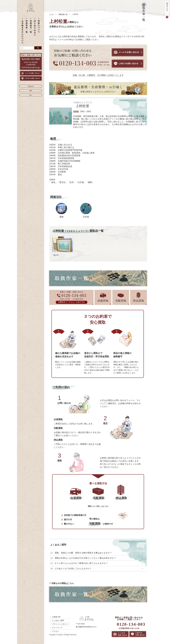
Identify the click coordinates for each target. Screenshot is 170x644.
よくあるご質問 (58, 620)
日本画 (86, 217)
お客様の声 (56, 617)
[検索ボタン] (38, 48)
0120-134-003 (131, 624)
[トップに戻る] (31, 11)
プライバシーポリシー (61, 624)
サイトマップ (57, 628)
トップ (51, 14)
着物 (61, 217)
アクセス (55, 631)
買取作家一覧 (63, 14)
